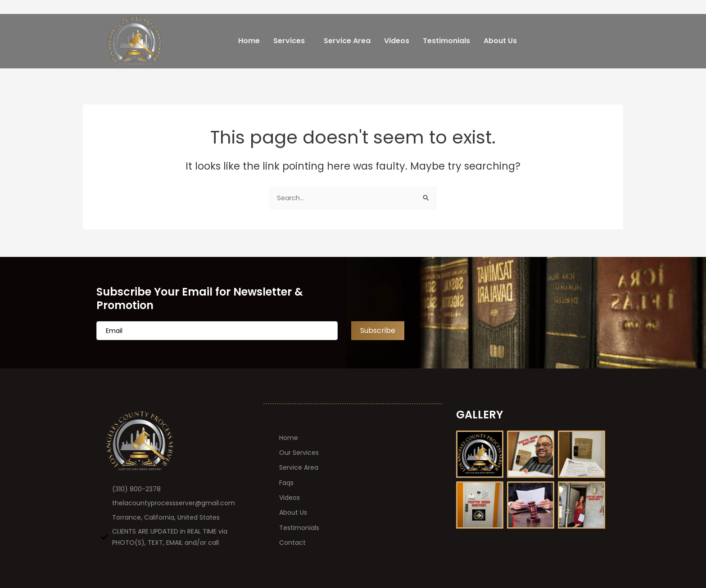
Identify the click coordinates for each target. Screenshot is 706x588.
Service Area (347, 41)
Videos (397, 41)
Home (249, 41)
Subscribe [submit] (378, 330)
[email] (217, 330)
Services (289, 41)
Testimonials (446, 41)
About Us (500, 41)
